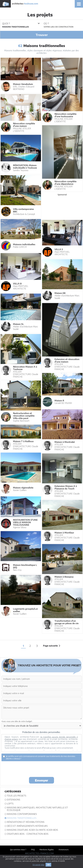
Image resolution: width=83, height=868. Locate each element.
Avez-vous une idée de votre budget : (17, 721)
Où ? (46, 24)
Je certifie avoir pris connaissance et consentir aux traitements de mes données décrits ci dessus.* (39, 757)
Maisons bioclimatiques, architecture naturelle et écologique (37, 809)
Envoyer (41, 780)
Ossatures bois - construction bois (28, 834)
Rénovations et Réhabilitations (26, 822)
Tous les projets (17, 796)
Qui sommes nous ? (18, 850)
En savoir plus (39, 865)
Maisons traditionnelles (22, 818)
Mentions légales (47, 850)
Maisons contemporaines (22, 814)
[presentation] (42, 769)
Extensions (14, 800)
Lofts (10, 804)
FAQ (33, 850)
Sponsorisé (62, 194)
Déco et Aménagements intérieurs (27, 826)
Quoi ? (21, 24)
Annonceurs (64, 850)
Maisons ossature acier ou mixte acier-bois (32, 830)
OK (48, 865)
